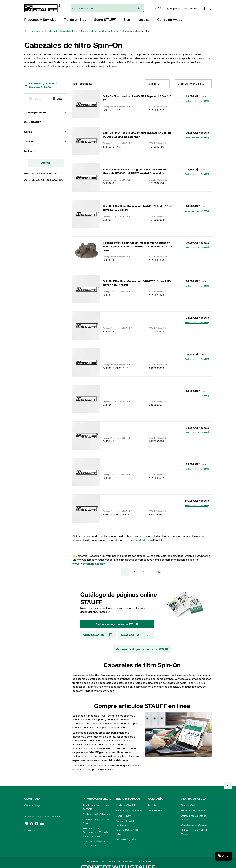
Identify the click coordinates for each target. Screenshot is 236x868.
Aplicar (46, 163)
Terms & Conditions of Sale (120, 861)
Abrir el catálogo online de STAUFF (117, 624)
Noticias (153, 805)
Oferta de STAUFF (126, 805)
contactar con (144, 540)
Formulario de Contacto (194, 810)
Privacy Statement (143, 861)
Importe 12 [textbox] (153, 84)
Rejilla (35, 99)
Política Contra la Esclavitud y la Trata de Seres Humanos (95, 832)
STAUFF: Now (123, 816)
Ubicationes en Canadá (194, 825)
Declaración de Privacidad (97, 814)
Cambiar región (33, 805)
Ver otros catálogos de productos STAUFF (142, 649)
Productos (36, 31)
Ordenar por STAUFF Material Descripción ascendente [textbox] (193, 84)
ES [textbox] (159, 8)
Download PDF (136, 635)
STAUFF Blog (156, 810)
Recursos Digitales (126, 839)
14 (159, 572)
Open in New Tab (98, 635)
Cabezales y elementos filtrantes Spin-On (98, 31)
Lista (57, 99)
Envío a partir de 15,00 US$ (197, 101)
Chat (226, 856)
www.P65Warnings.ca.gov (89, 564)
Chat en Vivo (188, 805)
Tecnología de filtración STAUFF (60, 31)
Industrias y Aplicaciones (129, 810)
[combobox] (157, 84)
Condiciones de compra (95, 861)
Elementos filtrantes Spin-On (43, 173)
